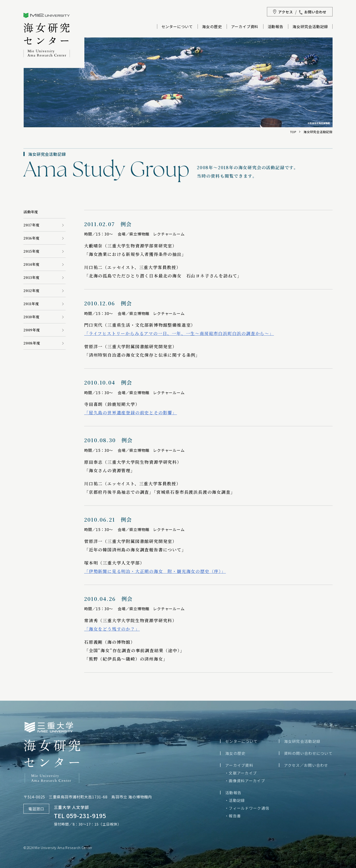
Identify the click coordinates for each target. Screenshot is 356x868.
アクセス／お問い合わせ (306, 765)
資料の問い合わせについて (308, 753)
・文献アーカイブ (241, 773)
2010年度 (32, 317)
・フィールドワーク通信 (247, 808)
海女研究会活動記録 (310, 27)
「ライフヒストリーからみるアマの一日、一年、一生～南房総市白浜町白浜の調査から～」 (179, 333)
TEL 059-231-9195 (80, 816)
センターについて (177, 27)
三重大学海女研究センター (47, 35)
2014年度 (32, 264)
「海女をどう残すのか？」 (112, 629)
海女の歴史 (212, 27)
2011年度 (31, 304)
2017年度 (32, 225)
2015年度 (32, 251)
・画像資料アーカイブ (245, 781)
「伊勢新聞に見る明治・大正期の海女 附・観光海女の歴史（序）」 (155, 571)
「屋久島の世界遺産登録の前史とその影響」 (131, 412)
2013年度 (32, 277)
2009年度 (32, 330)
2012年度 (32, 290)
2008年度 (32, 343)
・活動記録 (235, 800)
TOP (293, 132)
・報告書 (233, 816)
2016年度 (32, 238)
